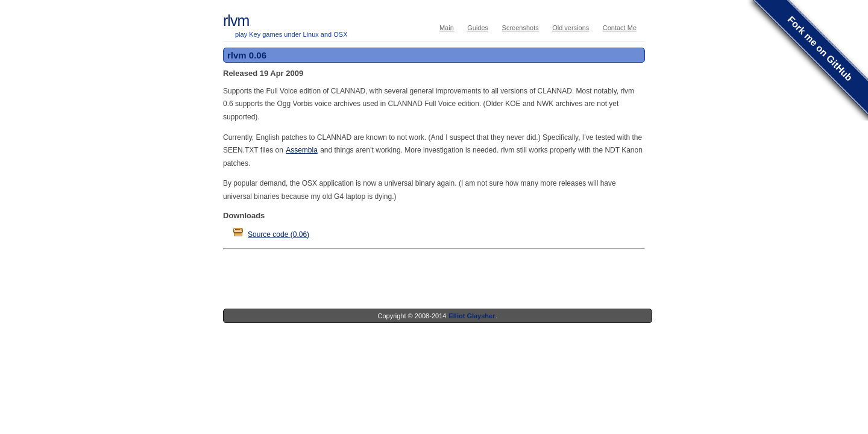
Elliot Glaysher (472, 316)
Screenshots (520, 28)
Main (447, 28)
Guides (478, 28)
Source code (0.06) (278, 234)
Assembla (302, 150)
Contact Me (620, 28)
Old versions (571, 28)
